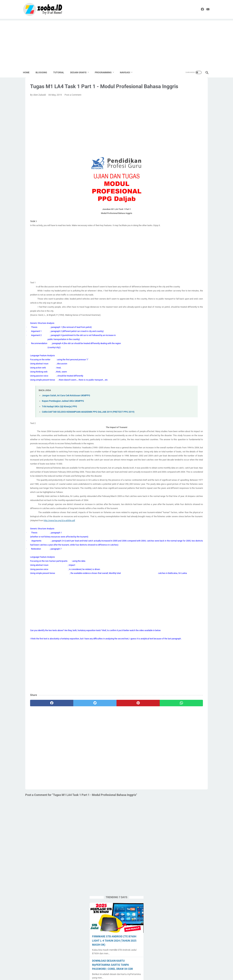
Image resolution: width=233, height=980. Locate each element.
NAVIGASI (127, 71)
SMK (188, 298)
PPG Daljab (166, 292)
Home (28, 71)
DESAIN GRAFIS (81, 71)
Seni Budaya (167, 298)
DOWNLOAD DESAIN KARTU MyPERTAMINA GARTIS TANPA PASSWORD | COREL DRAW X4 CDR (182, 148)
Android (165, 249)
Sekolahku (194, 292)
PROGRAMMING (105, 71)
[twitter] (72, 781)
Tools (179, 311)
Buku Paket (195, 255)
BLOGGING (44, 71)
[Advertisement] (116, 42)
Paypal (173, 280)
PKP (163, 286)
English (176, 268)
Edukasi (165, 268)
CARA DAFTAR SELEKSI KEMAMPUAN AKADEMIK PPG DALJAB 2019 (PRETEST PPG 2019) (88, 437)
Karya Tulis (189, 268)
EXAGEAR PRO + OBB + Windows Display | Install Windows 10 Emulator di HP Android (183, 217)
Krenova (165, 274)
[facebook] (197, 9)
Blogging (181, 255)
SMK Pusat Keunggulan (173, 305)
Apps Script (167, 255)
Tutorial (165, 317)
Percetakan (200, 280)
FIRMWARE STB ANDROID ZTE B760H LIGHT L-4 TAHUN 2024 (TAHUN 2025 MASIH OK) (180, 124)
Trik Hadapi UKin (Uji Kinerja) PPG (59, 432)
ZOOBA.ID (116, 975)
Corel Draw (166, 261)
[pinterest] (100, 781)
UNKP (200, 317)
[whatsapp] (129, 781)
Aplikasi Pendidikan (182, 249)
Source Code (195, 305)
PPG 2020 (188, 286)
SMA (180, 298)
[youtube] (204, 9)
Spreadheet (167, 311)
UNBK (175, 317)
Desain (179, 261)
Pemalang (185, 280)
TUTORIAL (61, 71)
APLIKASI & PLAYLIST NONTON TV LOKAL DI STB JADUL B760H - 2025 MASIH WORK (183, 173)
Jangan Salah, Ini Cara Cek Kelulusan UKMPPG (66, 421)
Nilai (163, 280)
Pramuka (181, 292)
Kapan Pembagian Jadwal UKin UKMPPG (63, 426)
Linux (185, 274)
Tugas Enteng (192, 311)
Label (176, 274)
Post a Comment (73, 108)
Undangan (187, 317)
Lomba (195, 274)
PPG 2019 (174, 286)
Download (191, 261)
